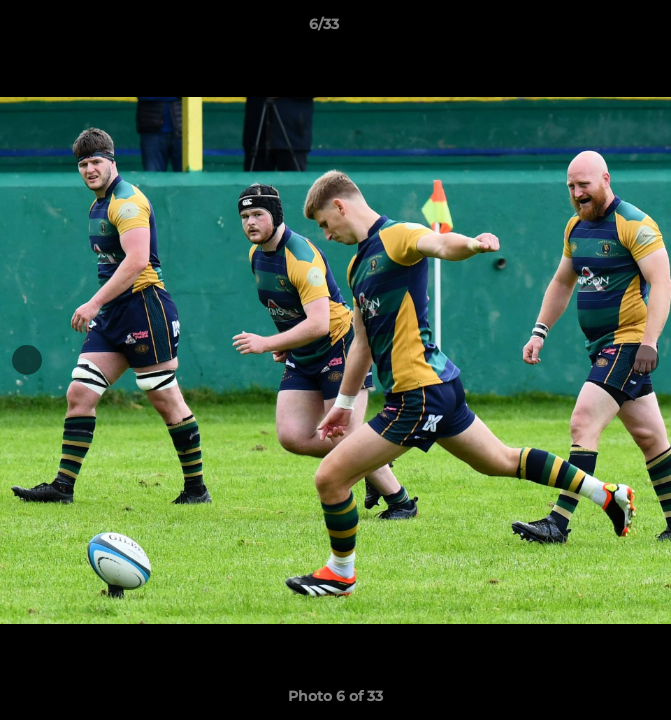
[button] (599, 29)
